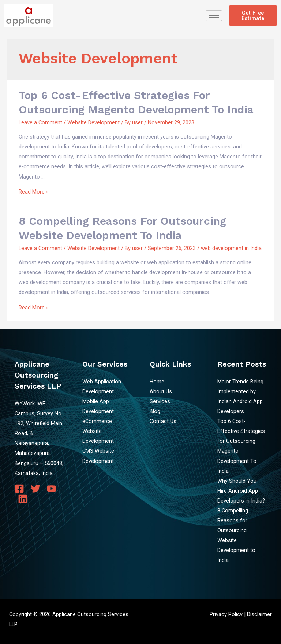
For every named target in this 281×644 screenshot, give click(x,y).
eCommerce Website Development (98, 431)
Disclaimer (259, 614)
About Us (161, 391)
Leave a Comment (40, 122)
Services (160, 401)
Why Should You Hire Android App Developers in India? (241, 491)
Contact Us (163, 421)
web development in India (231, 248)
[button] (253, 16)
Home (157, 382)
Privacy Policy (226, 614)
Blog (155, 411)
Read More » (34, 192)
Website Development (93, 122)
